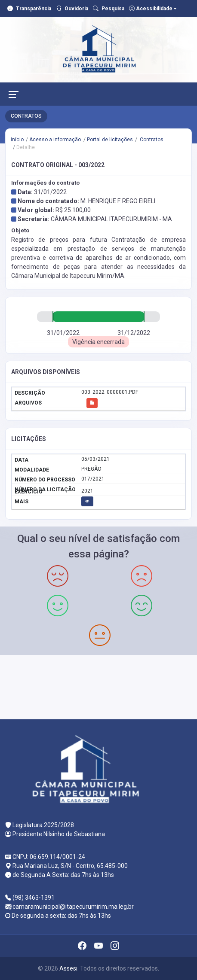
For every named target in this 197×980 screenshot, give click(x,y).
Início (17, 140)
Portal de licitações (110, 140)
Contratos (151, 140)
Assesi (68, 968)
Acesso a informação (55, 140)
